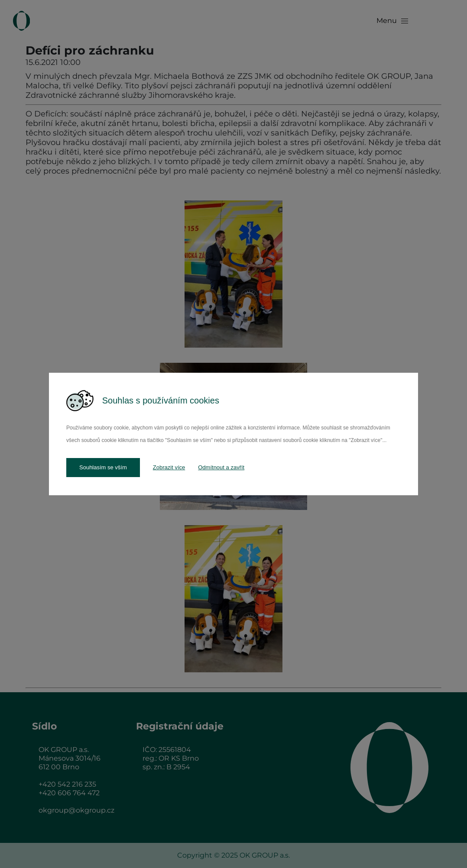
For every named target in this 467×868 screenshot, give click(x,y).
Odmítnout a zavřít (221, 467)
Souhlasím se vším (103, 467)
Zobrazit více (169, 467)
